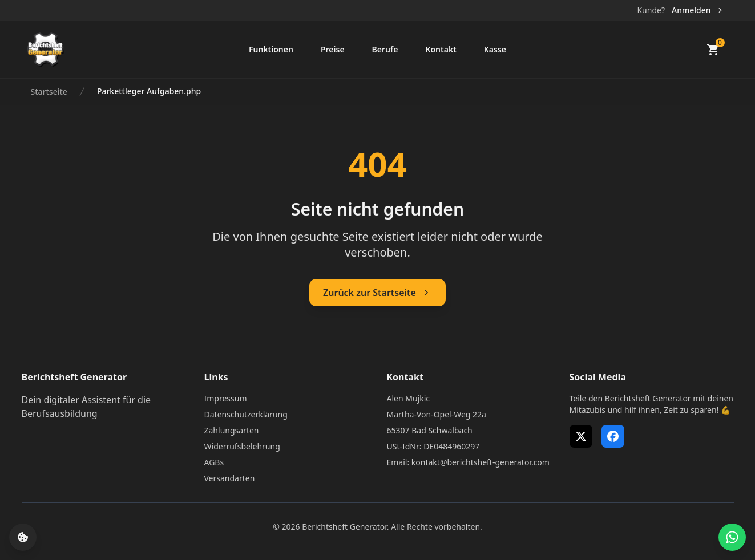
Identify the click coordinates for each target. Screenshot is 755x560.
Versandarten (230, 478)
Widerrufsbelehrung (242, 446)
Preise (333, 49)
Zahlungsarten (232, 430)
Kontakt (441, 49)
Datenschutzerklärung (246, 414)
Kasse (495, 49)
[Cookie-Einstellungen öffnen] (23, 537)
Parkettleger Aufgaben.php (149, 91)
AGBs (214, 462)
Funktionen (271, 49)
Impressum (226, 398)
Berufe (385, 49)
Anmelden (698, 10)
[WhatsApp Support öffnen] (732, 537)
